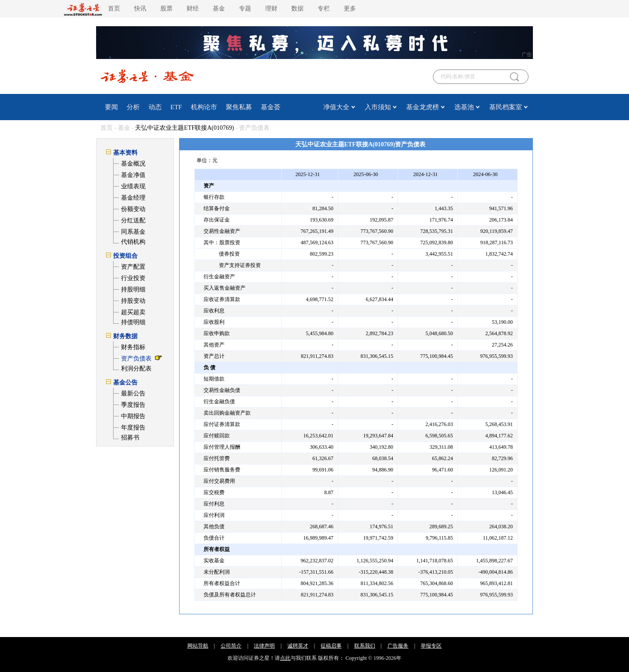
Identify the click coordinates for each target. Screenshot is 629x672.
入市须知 (378, 107)
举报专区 (431, 646)
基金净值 (133, 175)
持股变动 (133, 301)
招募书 (130, 438)
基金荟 (271, 107)
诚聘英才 (298, 646)
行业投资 (133, 278)
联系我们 (365, 646)
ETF (176, 107)
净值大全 (336, 107)
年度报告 (133, 428)
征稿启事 (331, 646)
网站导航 (198, 646)
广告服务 (398, 646)
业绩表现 (133, 186)
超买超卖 (133, 312)
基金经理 (133, 198)
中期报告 (133, 416)
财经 (193, 9)
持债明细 (133, 322)
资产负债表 (136, 359)
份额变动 (133, 209)
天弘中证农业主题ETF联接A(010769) (184, 128)
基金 (219, 9)
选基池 (464, 107)
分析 (133, 107)
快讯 (140, 9)
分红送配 (133, 220)
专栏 (324, 9)
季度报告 (133, 405)
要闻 (111, 107)
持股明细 (133, 289)
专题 (245, 9)
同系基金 (133, 232)
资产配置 (133, 267)
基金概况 (133, 164)
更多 (350, 9)
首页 (114, 9)
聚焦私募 (239, 107)
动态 (155, 107)
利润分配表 (136, 369)
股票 (166, 9)
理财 (271, 9)
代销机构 (133, 242)
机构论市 (204, 107)
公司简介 (231, 646)
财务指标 (133, 347)
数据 (297, 9)
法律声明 (264, 646)
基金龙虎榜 (423, 107)
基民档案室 (506, 107)
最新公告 (133, 393)
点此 (285, 658)
